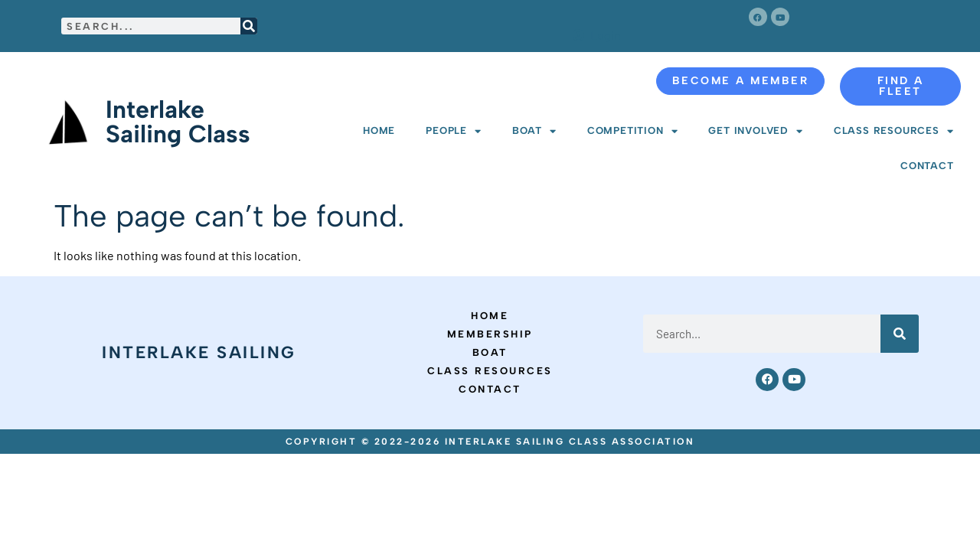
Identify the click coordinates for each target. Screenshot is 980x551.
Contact (927, 166)
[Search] (249, 26)
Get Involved (755, 131)
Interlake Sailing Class (178, 122)
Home (379, 130)
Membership (490, 334)
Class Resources (894, 131)
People (454, 131)
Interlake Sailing (199, 352)
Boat (534, 131)
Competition (633, 131)
